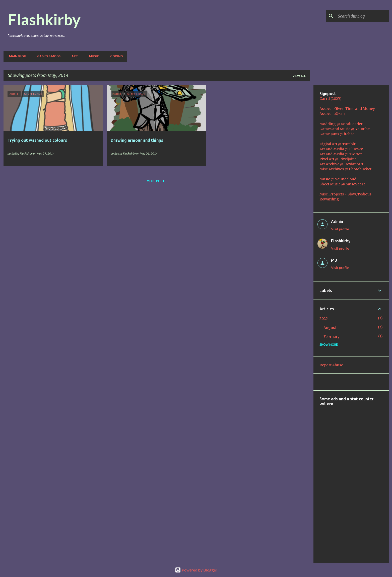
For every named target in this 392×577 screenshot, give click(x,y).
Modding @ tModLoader (341, 124)
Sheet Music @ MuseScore (342, 184)
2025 (324, 319)
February (332, 337)
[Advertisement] (356, 481)
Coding (115, 56)
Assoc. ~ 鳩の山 (332, 114)
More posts (157, 181)
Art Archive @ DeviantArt (341, 164)
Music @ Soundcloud (338, 179)
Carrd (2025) (331, 99)
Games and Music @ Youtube (345, 129)
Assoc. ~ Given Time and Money (347, 109)
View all (299, 76)
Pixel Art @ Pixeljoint (338, 159)
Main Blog (16, 56)
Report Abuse (331, 365)
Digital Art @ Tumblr (338, 144)
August (330, 328)
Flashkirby (44, 19)
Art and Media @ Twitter (341, 154)
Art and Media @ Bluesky (341, 149)
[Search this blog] (362, 16)
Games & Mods (47, 56)
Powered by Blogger (196, 570)
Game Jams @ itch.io (337, 134)
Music (93, 56)
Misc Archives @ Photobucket (345, 169)
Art (73, 56)
